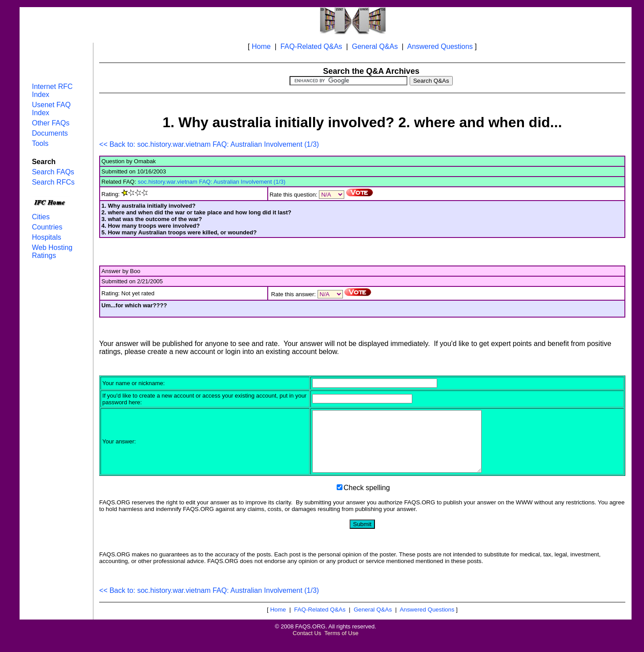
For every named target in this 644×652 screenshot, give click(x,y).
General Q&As (375, 46)
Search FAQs (53, 172)
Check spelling (367, 500)
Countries (47, 227)
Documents (50, 133)
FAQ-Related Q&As (312, 46)
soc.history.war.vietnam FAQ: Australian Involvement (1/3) (212, 182)
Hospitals (47, 237)
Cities (41, 217)
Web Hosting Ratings (52, 252)
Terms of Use (341, 645)
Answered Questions (440, 46)
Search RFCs (53, 182)
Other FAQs (51, 123)
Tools (40, 143)
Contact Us (307, 645)
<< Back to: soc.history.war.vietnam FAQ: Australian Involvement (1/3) (209, 144)
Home (261, 46)
